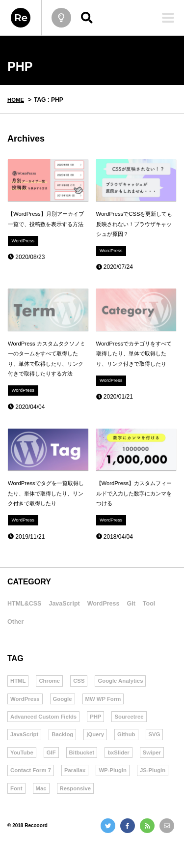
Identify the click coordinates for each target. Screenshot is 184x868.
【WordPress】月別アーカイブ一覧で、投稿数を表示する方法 (46, 225)
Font (57, 815)
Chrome (51, 704)
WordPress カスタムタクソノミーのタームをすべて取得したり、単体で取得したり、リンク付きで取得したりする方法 (47, 369)
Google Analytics (125, 704)
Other (41, 643)
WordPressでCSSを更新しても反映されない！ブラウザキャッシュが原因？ (134, 225)
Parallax (110, 797)
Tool (15, 643)
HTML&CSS (29, 624)
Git (159, 624)
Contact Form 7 (64, 797)
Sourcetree (135, 741)
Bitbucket (85, 778)
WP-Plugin (150, 797)
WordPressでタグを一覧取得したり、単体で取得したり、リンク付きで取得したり (46, 512)
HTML (18, 704)
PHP (100, 741)
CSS (82, 704)
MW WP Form (107, 723)
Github (131, 760)
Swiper (20, 797)
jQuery (99, 760)
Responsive (118, 815)
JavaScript (78, 624)
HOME (16, 100)
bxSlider (122, 778)
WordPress (24, 253)
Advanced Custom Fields (45, 741)
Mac (82, 815)
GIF (53, 778)
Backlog (65, 760)
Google (65, 723)
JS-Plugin (24, 815)
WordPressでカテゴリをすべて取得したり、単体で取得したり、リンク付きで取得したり (134, 363)
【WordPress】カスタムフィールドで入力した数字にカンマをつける (134, 512)
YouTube (23, 778)
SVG (160, 760)
